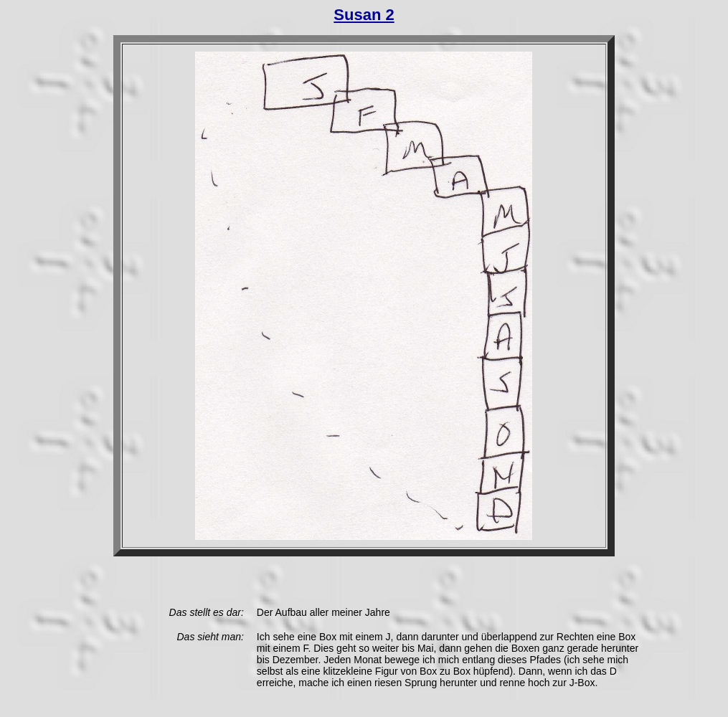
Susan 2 (364, 15)
